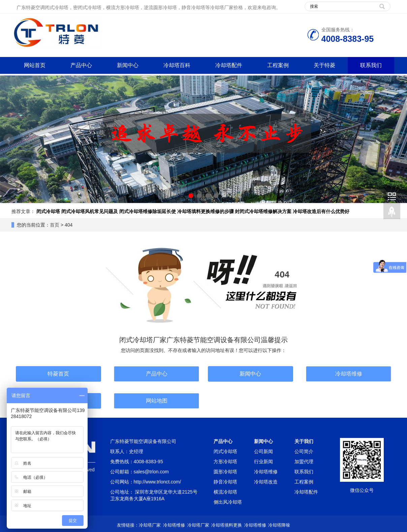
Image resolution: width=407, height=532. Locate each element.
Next (398, 139)
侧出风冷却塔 (228, 502)
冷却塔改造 (266, 482)
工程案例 (278, 65)
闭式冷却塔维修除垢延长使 (148, 211)
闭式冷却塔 (48, 211)
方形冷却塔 (225, 462)
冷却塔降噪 (279, 525)
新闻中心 (128, 65)
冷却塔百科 (177, 65)
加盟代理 (304, 462)
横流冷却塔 (225, 492)
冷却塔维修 (349, 374)
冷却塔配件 (229, 65)
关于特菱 (324, 65)
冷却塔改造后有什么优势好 (321, 211)
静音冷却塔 (225, 482)
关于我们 (304, 441)
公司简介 (304, 451)
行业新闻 (263, 462)
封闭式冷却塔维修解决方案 (263, 211)
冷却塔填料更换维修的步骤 (206, 211)
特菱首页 (58, 374)
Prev (9, 139)
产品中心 (81, 65)
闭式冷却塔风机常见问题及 (90, 211)
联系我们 (371, 65)
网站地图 (157, 401)
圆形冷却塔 (225, 472)
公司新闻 (263, 451)
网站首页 (35, 65)
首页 (55, 225)
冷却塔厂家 (150, 525)
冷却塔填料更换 (227, 525)
